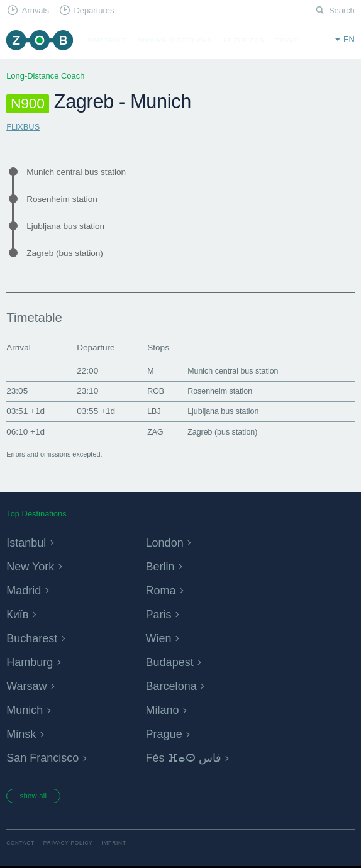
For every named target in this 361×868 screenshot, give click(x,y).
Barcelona (177, 685)
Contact (20, 846)
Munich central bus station (76, 172)
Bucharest (37, 637)
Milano (166, 709)
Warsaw (31, 685)
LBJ (149, 411)
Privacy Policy (68, 846)
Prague (168, 733)
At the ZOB (244, 40)
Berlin (164, 566)
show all (36, 797)
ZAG (150, 432)
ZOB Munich (39, 40)
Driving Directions (175, 40)
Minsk (24, 733)
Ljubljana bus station (65, 226)
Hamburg (34, 661)
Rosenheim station (62, 199)
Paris (162, 614)
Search (342, 10)
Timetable (107, 40)
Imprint (114, 846)
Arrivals (36, 10)
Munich (28, 709)
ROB (151, 391)
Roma (164, 590)
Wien (162, 637)
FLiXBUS (23, 127)
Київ (19, 614)
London (169, 542)
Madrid (27, 590)
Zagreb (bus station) (65, 253)
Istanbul (30, 542)
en (349, 39)
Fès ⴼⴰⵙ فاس (192, 757)
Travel (289, 40)
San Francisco (50, 757)
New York (35, 566)
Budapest (175, 661)
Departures (94, 10)
